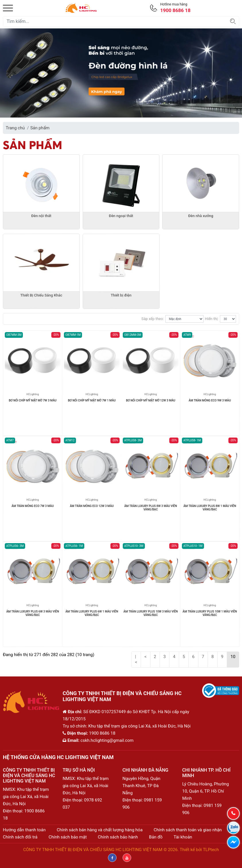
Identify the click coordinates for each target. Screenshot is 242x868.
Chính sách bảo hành (118, 837)
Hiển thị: (212, 319)
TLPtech (211, 850)
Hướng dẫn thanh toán (24, 830)
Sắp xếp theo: (153, 319)
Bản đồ (156, 837)
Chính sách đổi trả (20, 837)
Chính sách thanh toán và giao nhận (188, 830)
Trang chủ (15, 128)
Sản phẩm (40, 128)
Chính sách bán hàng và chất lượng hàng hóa (100, 830)
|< (136, 659)
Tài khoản (183, 837)
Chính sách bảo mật (68, 837)
